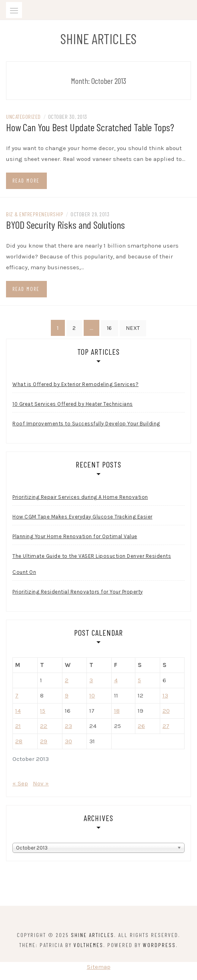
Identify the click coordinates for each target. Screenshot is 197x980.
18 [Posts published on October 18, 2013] (117, 711)
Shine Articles (98, 39)
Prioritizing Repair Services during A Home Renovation (80, 497)
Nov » (41, 783)
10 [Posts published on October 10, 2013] (92, 695)
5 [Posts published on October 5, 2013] (139, 680)
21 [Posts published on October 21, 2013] (18, 726)
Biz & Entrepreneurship (35, 214)
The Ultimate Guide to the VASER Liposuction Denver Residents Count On (92, 564)
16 (110, 328)
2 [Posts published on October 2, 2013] (67, 680)
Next (133, 328)
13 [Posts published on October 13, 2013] (165, 695)
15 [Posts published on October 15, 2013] (43, 711)
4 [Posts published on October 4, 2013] (116, 680)
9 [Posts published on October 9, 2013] (67, 695)
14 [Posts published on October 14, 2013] (18, 711)
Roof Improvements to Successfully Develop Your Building (86, 424)
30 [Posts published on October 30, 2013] (68, 741)
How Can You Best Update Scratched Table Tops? (90, 127)
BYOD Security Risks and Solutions (65, 225)
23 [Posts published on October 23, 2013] (68, 726)
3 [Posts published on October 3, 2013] (91, 680)
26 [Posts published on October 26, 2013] (141, 726)
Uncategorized (23, 117)
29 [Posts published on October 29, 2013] (44, 741)
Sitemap (99, 967)
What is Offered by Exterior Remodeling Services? (75, 384)
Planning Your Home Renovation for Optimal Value (75, 536)
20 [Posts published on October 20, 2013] (166, 711)
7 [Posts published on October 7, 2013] (17, 695)
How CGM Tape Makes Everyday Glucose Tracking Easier (82, 517)
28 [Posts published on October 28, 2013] (19, 741)
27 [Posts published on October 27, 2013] (166, 726)
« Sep (20, 783)
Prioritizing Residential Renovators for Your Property (78, 592)
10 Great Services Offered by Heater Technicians (73, 404)
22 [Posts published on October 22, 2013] (44, 726)
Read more (26, 181)
